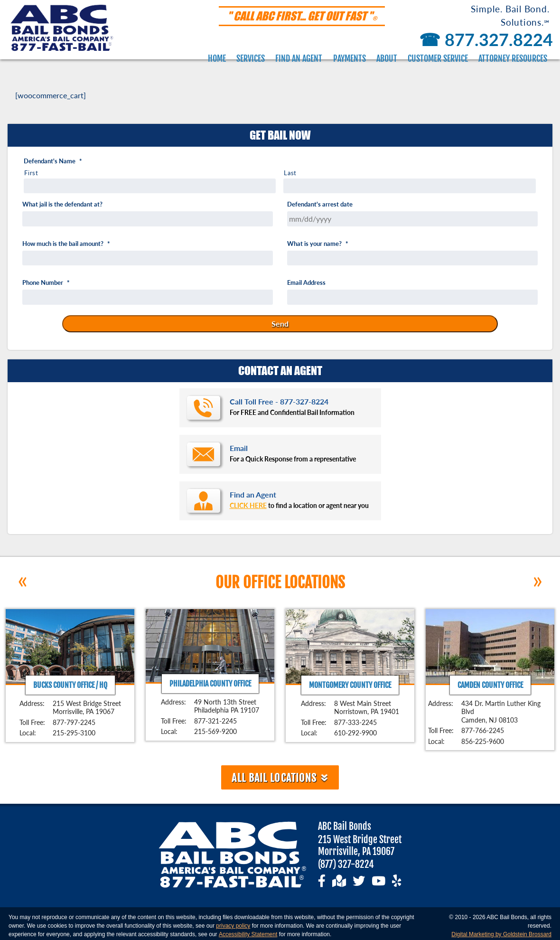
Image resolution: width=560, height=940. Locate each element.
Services (251, 58)
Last (290, 173)
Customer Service (438, 58)
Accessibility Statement (248, 934)
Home (217, 58)
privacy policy (233, 926)
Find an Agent (299, 58)
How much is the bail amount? (66, 244)
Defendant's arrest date (320, 204)
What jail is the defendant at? (62, 204)
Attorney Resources (513, 58)
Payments (350, 58)
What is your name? (318, 244)
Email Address (306, 283)
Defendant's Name (53, 161)
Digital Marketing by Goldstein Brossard (501, 934)
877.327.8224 (484, 39)
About (387, 58)
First (31, 173)
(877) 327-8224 (346, 864)
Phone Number (46, 283)
